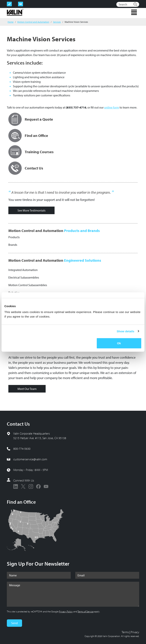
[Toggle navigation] (134, 12)
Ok (119, 343)
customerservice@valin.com (30, 459)
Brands (13, 245)
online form (112, 107)
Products (14, 237)
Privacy (135, 632)
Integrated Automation (23, 270)
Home (11, 22)
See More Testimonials (31, 210)
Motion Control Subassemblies (28, 285)
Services (57, 22)
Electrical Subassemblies (24, 277)
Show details (126, 331)
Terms (125, 632)
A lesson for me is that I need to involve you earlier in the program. (61, 192)
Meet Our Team (27, 389)
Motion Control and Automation (33, 22)
